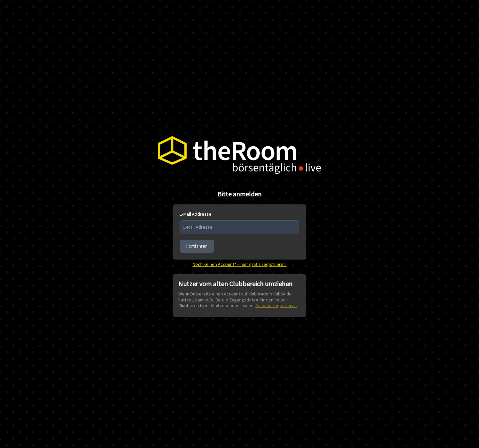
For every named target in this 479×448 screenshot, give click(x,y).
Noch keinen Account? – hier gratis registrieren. (240, 265)
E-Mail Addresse (196, 214)
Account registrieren (276, 306)
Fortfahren (197, 246)
